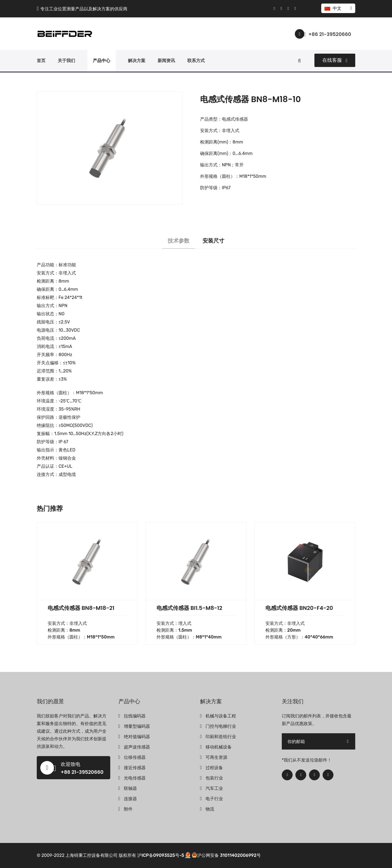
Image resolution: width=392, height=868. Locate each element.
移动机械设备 (219, 747)
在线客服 (335, 60)
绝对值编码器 (137, 737)
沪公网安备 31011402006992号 (226, 855)
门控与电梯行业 (221, 726)
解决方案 (137, 61)
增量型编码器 (137, 726)
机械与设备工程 (221, 716)
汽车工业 (214, 788)
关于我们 (66, 61)
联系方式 (196, 61)
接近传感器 (135, 768)
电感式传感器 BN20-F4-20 (299, 608)
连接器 (130, 799)
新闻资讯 (166, 61)
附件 (128, 809)
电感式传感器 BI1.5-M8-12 (189, 608)
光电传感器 (135, 778)
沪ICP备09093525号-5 (161, 855)
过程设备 (214, 768)
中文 (338, 8)
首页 (41, 61)
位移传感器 (135, 757)
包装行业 (214, 778)
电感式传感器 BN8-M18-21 (81, 608)
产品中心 (102, 61)
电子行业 (214, 799)
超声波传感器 (137, 747)
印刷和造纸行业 (221, 737)
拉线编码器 (135, 716)
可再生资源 (216, 757)
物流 (210, 809)
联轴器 (130, 788)
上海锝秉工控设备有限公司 (91, 855)
